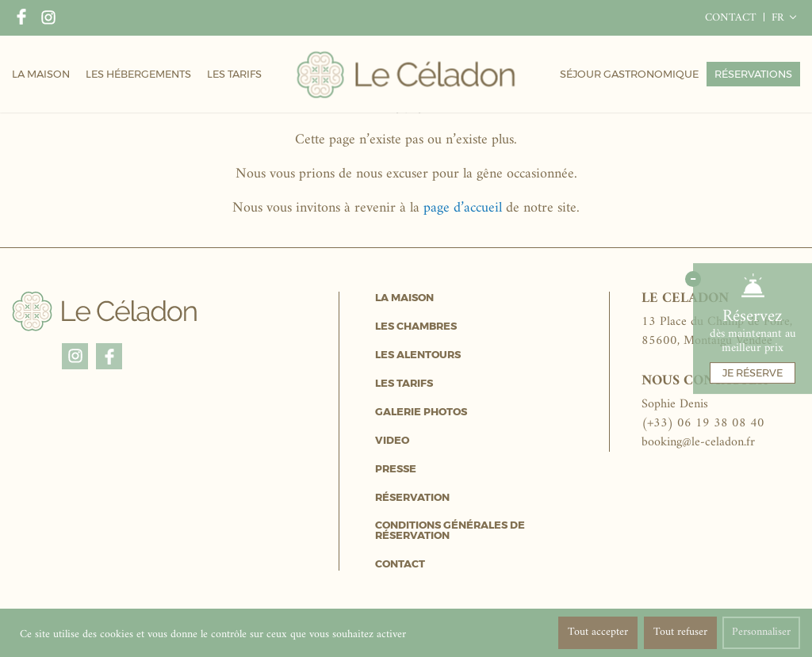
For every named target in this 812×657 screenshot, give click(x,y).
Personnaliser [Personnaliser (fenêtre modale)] (761, 632)
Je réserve (753, 372)
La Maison (404, 298)
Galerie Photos (421, 412)
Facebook (21, 18)
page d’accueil (463, 208)
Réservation (412, 497)
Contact (400, 564)
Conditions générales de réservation (450, 530)
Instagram (48, 18)
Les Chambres (416, 326)
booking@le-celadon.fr (698, 442)
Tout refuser (680, 632)
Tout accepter (598, 632)
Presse (396, 469)
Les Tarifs (404, 383)
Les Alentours (418, 355)
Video (392, 440)
